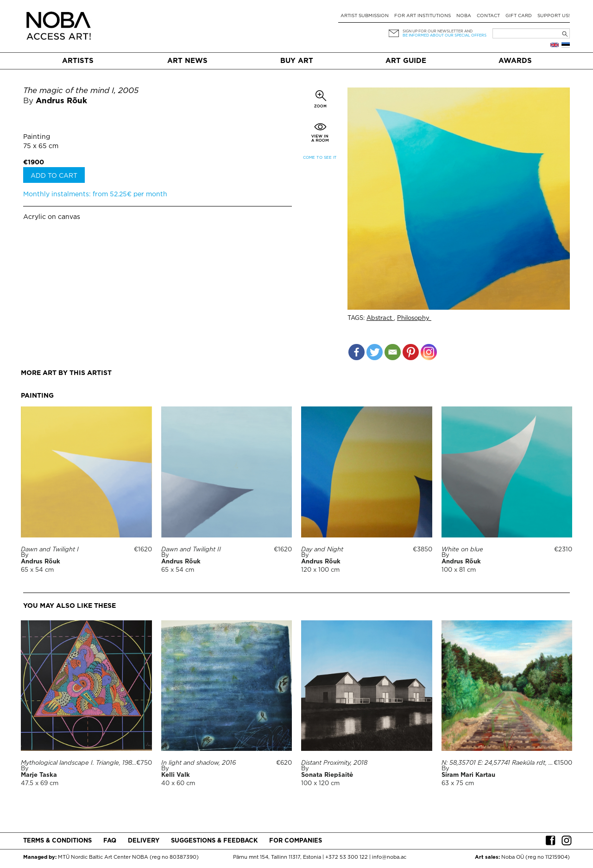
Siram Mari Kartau (468, 775)
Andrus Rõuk (61, 101)
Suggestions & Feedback (214, 841)
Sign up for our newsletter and (438, 31)
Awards (515, 61)
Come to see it (320, 158)
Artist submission (365, 16)
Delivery (144, 841)
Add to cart (54, 176)
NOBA (464, 16)
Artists (78, 61)
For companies (296, 841)
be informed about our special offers (445, 35)
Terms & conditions (57, 841)
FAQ (110, 841)
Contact (488, 16)
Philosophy (414, 318)
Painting (37, 137)
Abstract (380, 318)
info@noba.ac (389, 857)
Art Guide (406, 61)
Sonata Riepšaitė (327, 775)
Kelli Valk (176, 775)
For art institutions (423, 16)
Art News (187, 61)
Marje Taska (39, 775)
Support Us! (554, 16)
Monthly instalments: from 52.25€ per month (95, 194)
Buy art (297, 61)
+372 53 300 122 (347, 857)
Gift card (519, 16)
